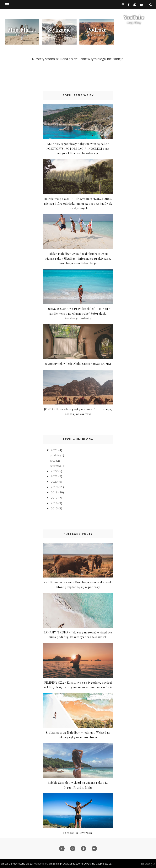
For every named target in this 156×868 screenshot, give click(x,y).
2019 (55, 487)
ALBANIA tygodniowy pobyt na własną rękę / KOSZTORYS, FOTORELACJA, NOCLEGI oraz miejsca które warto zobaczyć (78, 149)
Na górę (148, 864)
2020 (55, 481)
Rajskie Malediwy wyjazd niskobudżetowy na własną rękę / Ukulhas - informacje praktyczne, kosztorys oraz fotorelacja (78, 258)
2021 (55, 476)
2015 (55, 508)
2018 (55, 492)
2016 (55, 503)
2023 (55, 450)
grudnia (55, 455)
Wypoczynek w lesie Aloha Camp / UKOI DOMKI (78, 364)
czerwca (56, 466)
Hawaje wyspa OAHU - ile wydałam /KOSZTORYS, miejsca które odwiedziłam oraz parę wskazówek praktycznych (78, 203)
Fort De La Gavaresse (78, 833)
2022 (55, 471)
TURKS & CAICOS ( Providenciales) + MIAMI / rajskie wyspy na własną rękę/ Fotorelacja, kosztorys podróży (78, 313)
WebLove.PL (41, 864)
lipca (53, 460)
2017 (55, 497)
